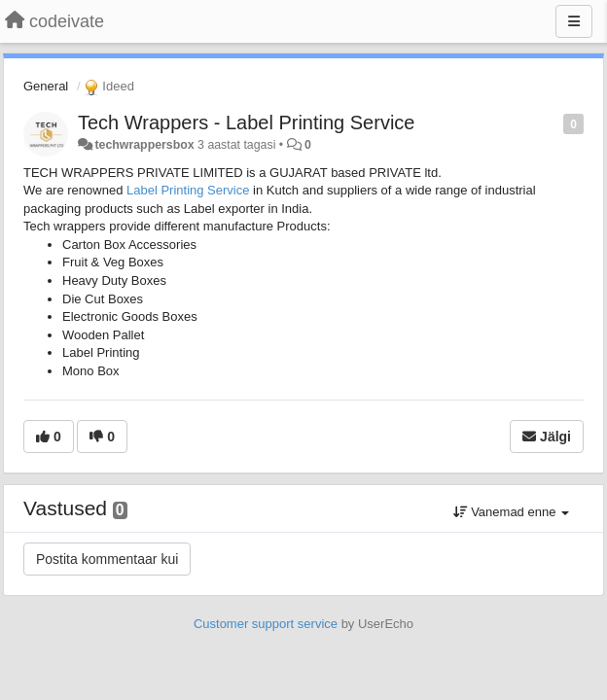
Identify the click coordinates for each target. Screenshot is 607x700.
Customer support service (266, 624)
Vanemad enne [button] (511, 512)
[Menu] (574, 21)
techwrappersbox (144, 145)
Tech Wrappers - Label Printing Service (246, 122)
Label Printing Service (188, 190)
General (46, 86)
